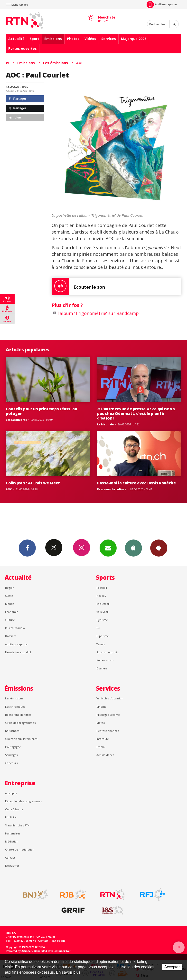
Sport (34, 39)
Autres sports (105, 660)
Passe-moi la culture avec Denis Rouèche (136, 483)
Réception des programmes (23, 801)
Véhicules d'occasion (110, 698)
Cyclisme (102, 620)
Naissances (12, 731)
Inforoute (103, 739)
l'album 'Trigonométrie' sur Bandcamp (98, 313)
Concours (11, 763)
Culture (10, 620)
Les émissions (56, 63)
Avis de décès (105, 755)
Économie (12, 612)
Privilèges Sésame (108, 715)
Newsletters (108, 548)
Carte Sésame (14, 809)
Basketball (103, 604)
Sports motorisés (108, 652)
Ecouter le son (78, 286)
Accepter (172, 967)
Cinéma (101, 707)
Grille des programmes (20, 723)
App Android (159, 548)
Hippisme (103, 636)
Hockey (101, 596)
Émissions (53, 39)
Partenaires (13, 833)
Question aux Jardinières (21, 739)
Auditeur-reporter (162, 5)
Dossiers (11, 636)
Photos (73, 39)
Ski (98, 628)
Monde (10, 604)
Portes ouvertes (23, 48)
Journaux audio (15, 628)
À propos (11, 793)
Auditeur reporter (17, 644)
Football (102, 588)
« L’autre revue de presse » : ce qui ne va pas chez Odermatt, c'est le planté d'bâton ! (136, 413)
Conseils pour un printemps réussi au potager (42, 411)
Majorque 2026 (134, 39)
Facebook (27, 548)
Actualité (16, 39)
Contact (10, 857)
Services (109, 39)
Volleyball (103, 612)
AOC (80, 63)
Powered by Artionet (19, 951)
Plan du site (58, 941)
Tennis (101, 644)
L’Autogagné (13, 747)
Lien (15, 117)
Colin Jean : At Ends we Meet (33, 483)
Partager (17, 99)
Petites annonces (108, 731)
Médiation (12, 841)
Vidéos (90, 39)
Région (10, 588)
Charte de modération (20, 849)
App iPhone (133, 548)
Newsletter (12, 866)
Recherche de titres (18, 715)
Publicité (11, 817)
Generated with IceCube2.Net (52, 951)
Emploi (101, 747)
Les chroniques (15, 707)
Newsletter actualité (18, 652)
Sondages (11, 755)
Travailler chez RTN (17, 825)
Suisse (9, 596)
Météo (101, 723)
